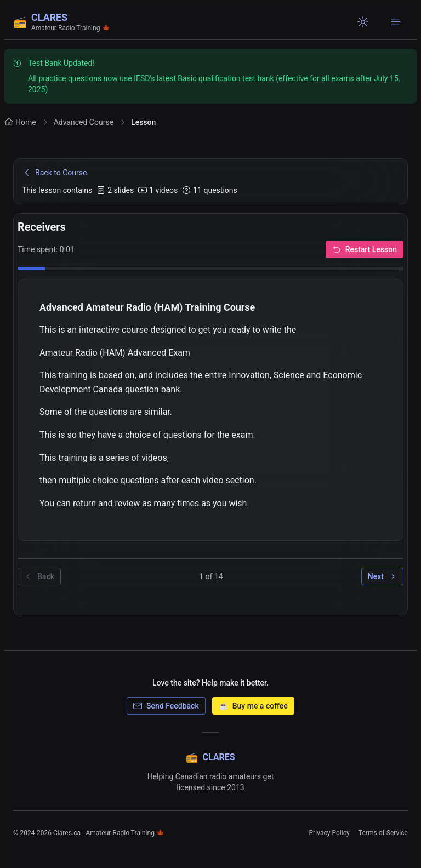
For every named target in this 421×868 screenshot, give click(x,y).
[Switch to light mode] (363, 22)
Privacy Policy (329, 833)
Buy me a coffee (253, 706)
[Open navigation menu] (396, 22)
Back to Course (54, 173)
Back (39, 576)
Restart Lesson (365, 249)
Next (382, 576)
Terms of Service (383, 833)
